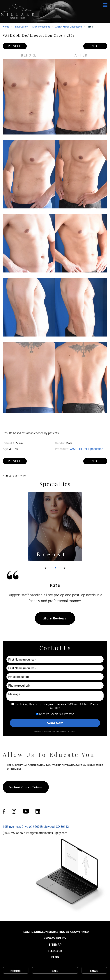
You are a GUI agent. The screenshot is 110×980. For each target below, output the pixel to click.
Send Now (55, 723)
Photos (16, 970)
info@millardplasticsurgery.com (47, 833)
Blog (55, 957)
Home (6, 27)
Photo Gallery (21, 27)
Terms (72, 732)
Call (55, 970)
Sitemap (55, 945)
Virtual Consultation (26, 787)
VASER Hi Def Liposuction (68, 27)
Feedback (55, 951)
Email (94, 970)
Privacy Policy (55, 938)
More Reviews (55, 618)
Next (95, 46)
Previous (15, 46)
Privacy (64, 732)
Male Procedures (41, 27)
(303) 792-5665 (13, 833)
